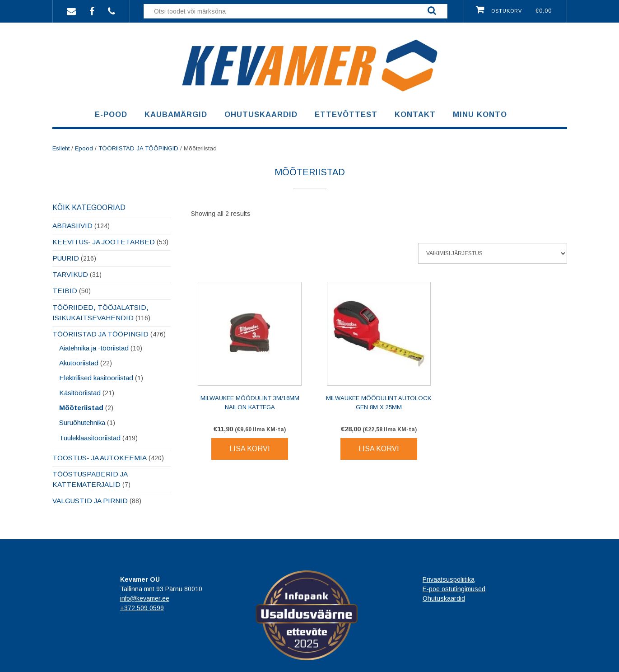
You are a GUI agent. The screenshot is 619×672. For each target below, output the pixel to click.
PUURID (66, 258)
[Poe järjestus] (493, 253)
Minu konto (480, 114)
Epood (84, 148)
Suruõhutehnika (82, 422)
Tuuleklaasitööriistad (90, 438)
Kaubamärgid (176, 114)
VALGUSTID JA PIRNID (90, 501)
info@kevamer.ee (145, 598)
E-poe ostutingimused (454, 589)
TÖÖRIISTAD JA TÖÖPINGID (138, 148)
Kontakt (415, 114)
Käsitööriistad (80, 393)
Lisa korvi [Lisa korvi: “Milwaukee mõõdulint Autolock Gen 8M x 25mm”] (379, 449)
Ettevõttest (346, 114)
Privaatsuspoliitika (449, 579)
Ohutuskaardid (261, 114)
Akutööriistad (79, 363)
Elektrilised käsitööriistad (96, 378)
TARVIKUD (70, 274)
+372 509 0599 (142, 608)
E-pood (111, 114)
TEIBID (65, 291)
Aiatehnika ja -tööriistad (94, 348)
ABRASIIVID (72, 226)
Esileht (61, 148)
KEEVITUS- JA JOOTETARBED (104, 242)
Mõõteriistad (81, 408)
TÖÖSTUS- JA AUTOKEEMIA (100, 458)
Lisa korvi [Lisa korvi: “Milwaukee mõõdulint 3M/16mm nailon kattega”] (250, 449)
